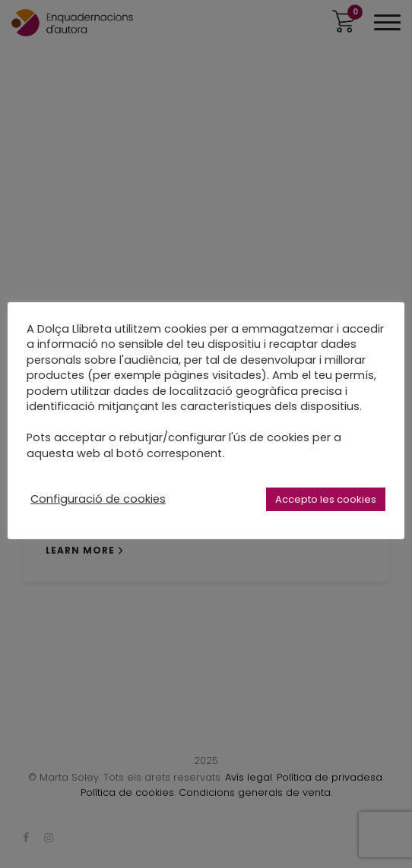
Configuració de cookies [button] (98, 499)
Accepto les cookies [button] (326, 499)
